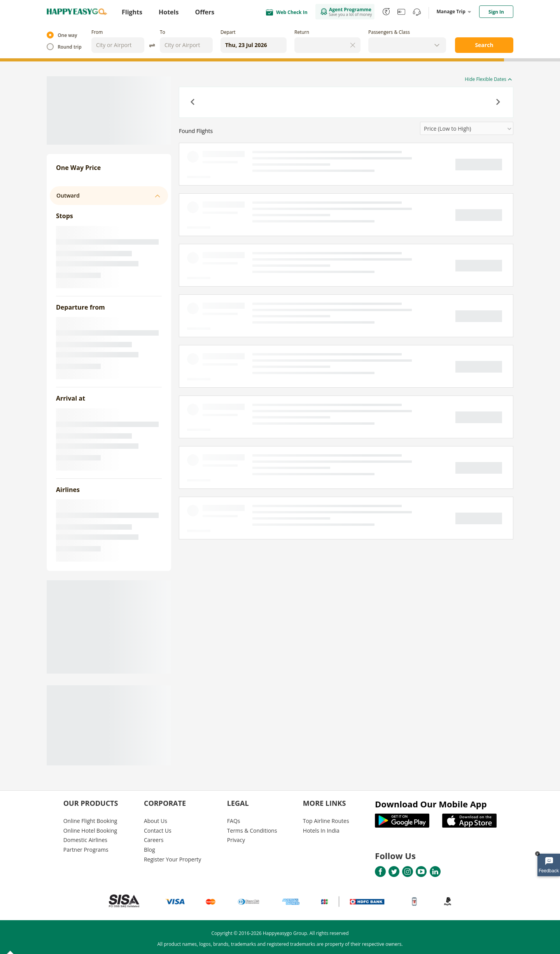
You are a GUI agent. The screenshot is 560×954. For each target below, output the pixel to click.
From (97, 32)
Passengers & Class (389, 32)
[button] (193, 103)
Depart (228, 32)
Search (484, 45)
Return (302, 32)
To (163, 32)
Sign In (496, 12)
